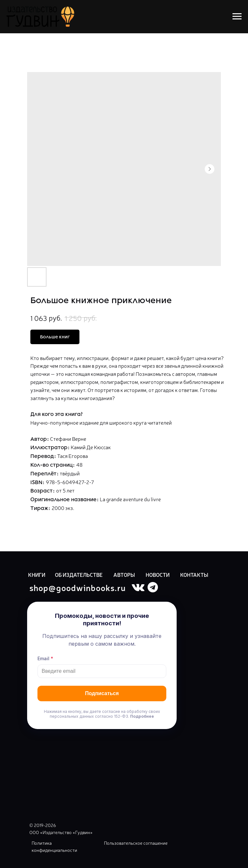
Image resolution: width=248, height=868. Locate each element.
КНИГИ (37, 575)
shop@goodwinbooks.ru (77, 587)
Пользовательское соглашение (136, 843)
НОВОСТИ (158, 575)
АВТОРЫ (124, 575)
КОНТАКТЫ (194, 575)
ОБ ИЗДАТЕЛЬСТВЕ (79, 575)
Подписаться (102, 693)
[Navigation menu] (237, 16)
